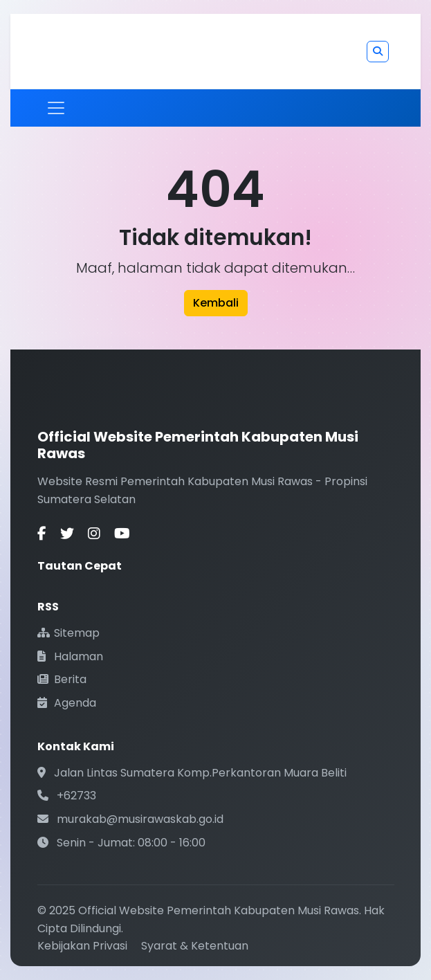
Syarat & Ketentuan (195, 946)
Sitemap (68, 633)
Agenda (67, 703)
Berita (62, 679)
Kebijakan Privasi (82, 946)
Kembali (216, 303)
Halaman (70, 656)
